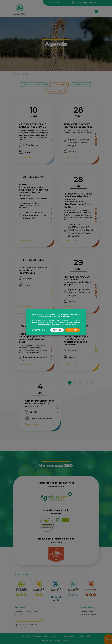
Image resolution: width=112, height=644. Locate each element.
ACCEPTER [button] (72, 330)
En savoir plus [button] (39, 330)
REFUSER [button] (57, 330)
